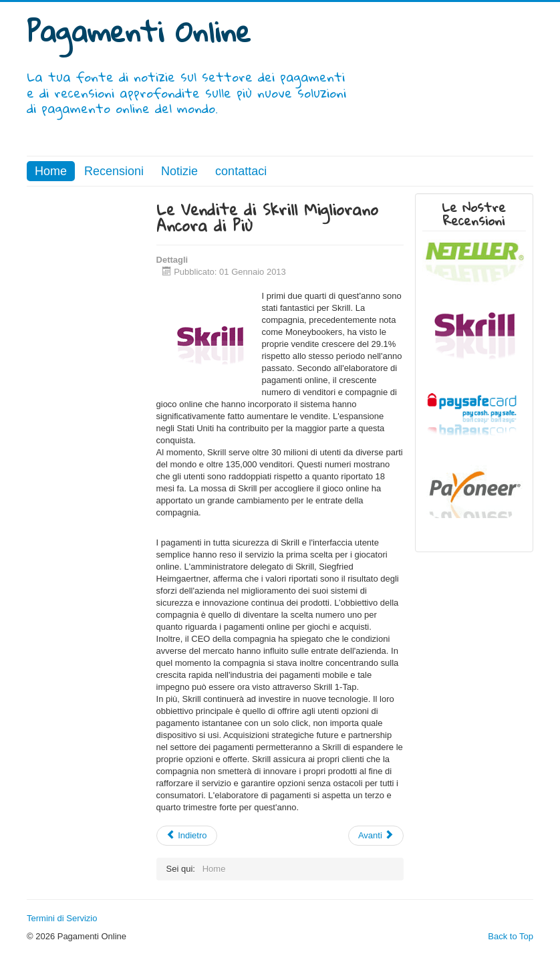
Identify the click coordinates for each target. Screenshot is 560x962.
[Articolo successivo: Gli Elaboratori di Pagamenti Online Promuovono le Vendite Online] (376, 836)
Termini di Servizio (62, 918)
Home (51, 171)
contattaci (241, 171)
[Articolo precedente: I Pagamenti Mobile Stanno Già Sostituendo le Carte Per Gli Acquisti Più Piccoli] (187, 836)
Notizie (179, 171)
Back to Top (511, 936)
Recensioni (114, 171)
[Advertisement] (86, 394)
